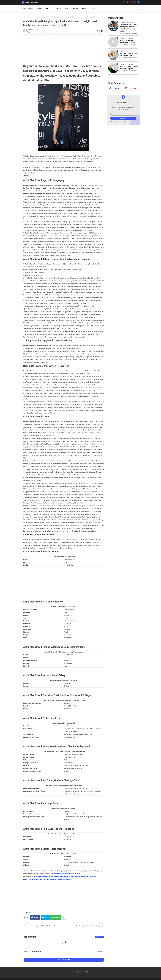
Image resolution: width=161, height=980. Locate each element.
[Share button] (64, 917)
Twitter (47, 917)
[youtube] (131, 2)
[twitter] (128, 2)
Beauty (85, 9)
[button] (138, 9)
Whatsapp (57, 917)
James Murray (54, 876)
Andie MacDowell (42, 876)
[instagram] (135, 2)
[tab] (39, 9)
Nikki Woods (64, 876)
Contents (26, 176)
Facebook (36, 917)
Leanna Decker (34, 879)
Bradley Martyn (74, 876)
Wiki (30, 17)
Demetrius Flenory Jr (65, 879)
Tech (67, 9)
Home (39, 9)
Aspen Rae (53, 879)
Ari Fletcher (85, 876)
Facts (93, 9)
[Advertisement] (64, 49)
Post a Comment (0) (64, 960)
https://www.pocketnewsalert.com (68, 874)
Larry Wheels (44, 879)
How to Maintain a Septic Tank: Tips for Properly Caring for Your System (128, 42)
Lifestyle (58, 9)
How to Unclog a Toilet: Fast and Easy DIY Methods (129, 68)
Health (48, 9)
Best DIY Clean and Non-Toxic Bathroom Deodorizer (129, 55)
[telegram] (139, 2)
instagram (133, 88)
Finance (75, 9)
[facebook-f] (124, 2)
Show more (99, 937)
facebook (117, 88)
